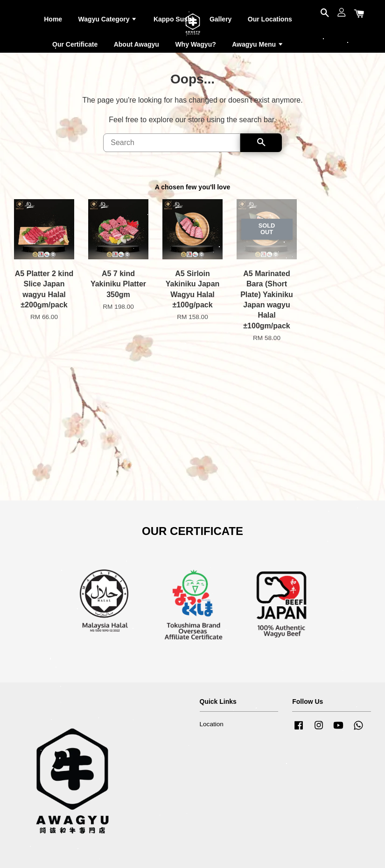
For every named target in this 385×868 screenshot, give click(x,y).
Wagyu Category (108, 19)
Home (53, 19)
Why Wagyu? (195, 44)
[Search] (172, 143)
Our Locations (270, 19)
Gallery (220, 19)
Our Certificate (75, 44)
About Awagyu (136, 44)
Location (212, 724)
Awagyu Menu (258, 44)
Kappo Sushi (174, 19)
